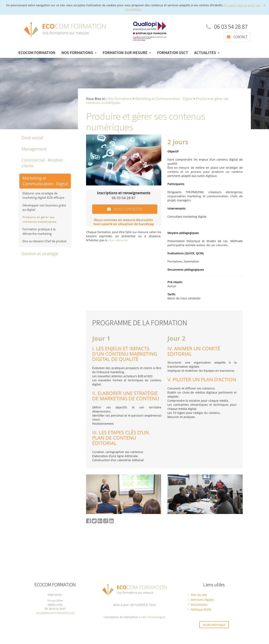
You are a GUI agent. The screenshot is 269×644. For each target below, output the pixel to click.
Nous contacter (125, 209)
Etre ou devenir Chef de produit (44, 241)
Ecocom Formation (37, 53)
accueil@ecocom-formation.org (55, 613)
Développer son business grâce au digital (44, 207)
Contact (237, 37)
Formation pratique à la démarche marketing (39, 231)
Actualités (207, 53)
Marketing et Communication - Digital (45, 181)
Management (34, 149)
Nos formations (79, 53)
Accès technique (214, 624)
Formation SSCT (173, 53)
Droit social (32, 138)
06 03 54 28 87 (227, 26)
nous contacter (118, 240)
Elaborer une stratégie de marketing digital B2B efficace (43, 195)
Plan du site (199, 595)
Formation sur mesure (127, 53)
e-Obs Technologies (152, 617)
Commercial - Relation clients (42, 163)
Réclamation (199, 604)
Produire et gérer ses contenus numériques (39, 219)
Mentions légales (202, 599)
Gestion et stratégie (40, 253)
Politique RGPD (201, 609)
